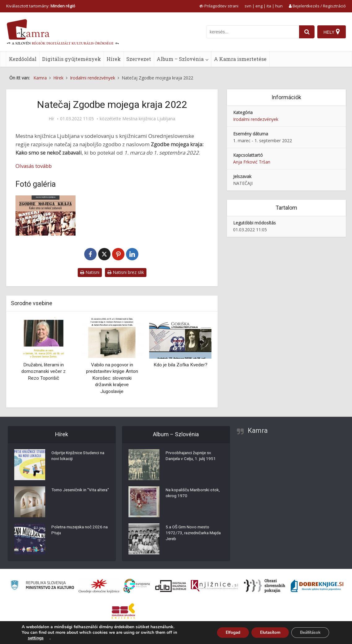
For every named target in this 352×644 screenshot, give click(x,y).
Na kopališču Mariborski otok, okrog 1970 (194, 494)
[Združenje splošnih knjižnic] (123, 611)
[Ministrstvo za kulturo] (42, 586)
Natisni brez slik (126, 272)
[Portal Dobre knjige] (317, 586)
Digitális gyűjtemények (72, 59)
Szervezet (139, 59)
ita (269, 6)
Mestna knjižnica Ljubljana (149, 119)
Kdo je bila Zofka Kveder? (180, 365)
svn (248, 6)
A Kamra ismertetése (240, 59)
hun (279, 6)
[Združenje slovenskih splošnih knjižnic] (214, 586)
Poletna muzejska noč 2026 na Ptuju (78, 531)
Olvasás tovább (34, 166)
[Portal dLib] (171, 586)
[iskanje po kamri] (252, 32)
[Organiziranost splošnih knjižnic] (99, 586)
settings (36, 638)
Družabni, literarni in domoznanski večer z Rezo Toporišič (43, 371)
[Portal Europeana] (137, 586)
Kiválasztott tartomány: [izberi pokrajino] (41, 6)
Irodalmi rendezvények (256, 119)
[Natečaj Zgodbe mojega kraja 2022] (46, 215)
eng (259, 6)
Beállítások (309, 632)
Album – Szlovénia (180, 59)
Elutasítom (265, 632)
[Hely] (331, 32)
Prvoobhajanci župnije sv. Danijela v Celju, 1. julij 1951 (192, 457)
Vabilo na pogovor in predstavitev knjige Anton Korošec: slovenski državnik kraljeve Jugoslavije (112, 378)
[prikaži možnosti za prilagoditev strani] (219, 6)
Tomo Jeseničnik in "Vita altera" (75, 494)
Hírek (114, 59)
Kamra (258, 431)
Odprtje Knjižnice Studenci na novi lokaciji (80, 457)
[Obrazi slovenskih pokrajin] (265, 586)
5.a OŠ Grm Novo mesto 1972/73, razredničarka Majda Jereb (189, 534)
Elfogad (226, 632)
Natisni (90, 272)
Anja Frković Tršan (252, 162)
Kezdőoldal (23, 59)
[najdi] (306, 32)
